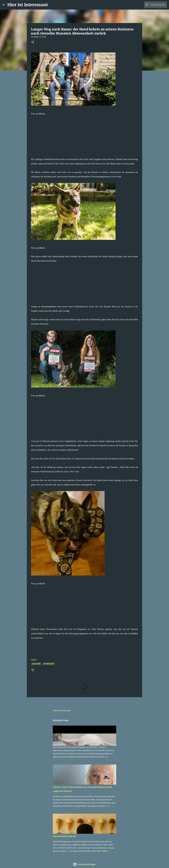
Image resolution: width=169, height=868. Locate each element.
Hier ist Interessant (28, 5)
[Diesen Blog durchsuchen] (153, 5)
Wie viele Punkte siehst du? (64, 836)
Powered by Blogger (84, 864)
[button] (33, 42)
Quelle (34, 660)
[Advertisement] (84, 134)
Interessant (49, 664)
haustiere (36, 664)
